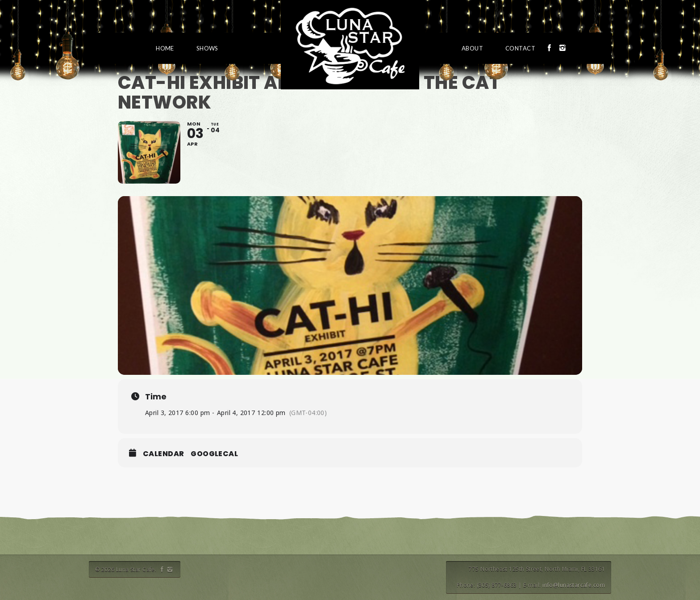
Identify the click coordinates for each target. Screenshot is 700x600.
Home (165, 48)
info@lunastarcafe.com (574, 585)
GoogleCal (214, 454)
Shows (207, 48)
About (472, 48)
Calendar (163, 454)
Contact (520, 48)
